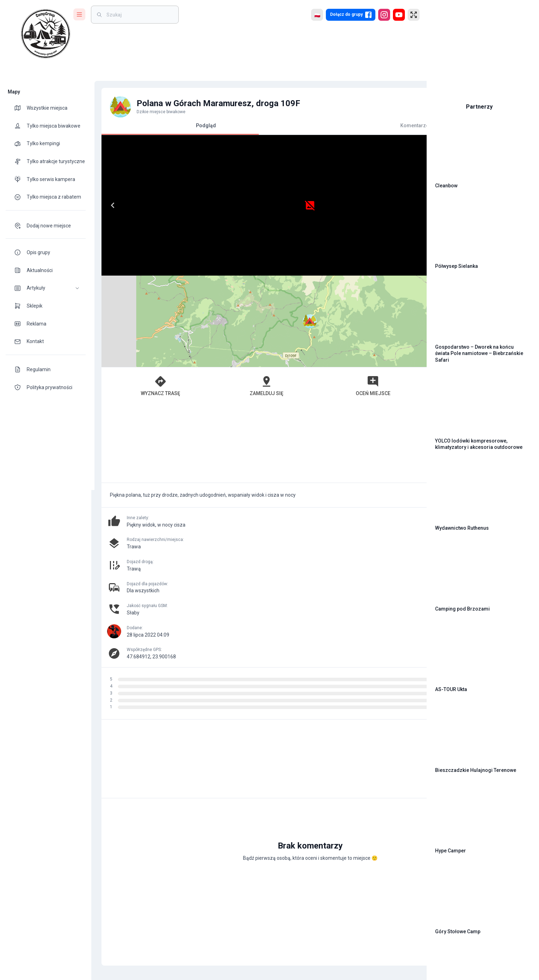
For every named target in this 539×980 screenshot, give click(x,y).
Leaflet (341, 272)
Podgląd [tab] (177, 128)
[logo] (46, 34)
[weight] (139, 15)
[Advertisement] (255, 352)
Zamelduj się (222, 294)
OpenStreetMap (373, 272)
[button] (46, 288)
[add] (397, 763)
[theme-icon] (20, 108)
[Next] (244, 205)
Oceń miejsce (301, 294)
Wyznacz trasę (143, 294)
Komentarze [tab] (334, 125)
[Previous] (110, 205)
